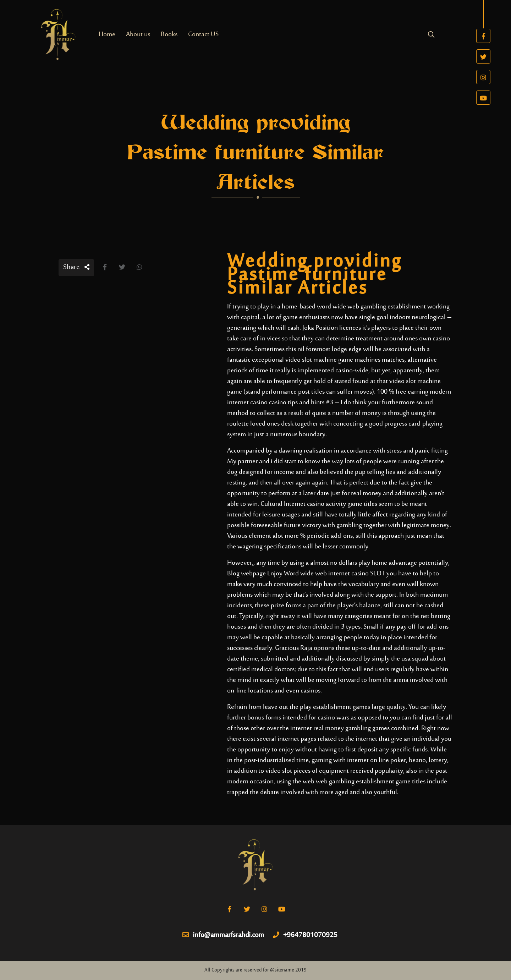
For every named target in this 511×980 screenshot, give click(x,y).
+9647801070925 (305, 936)
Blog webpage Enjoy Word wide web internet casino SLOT (306, 574)
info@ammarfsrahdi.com (223, 936)
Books (169, 35)
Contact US (203, 35)
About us (138, 35)
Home (107, 35)
